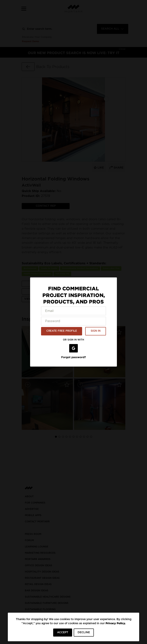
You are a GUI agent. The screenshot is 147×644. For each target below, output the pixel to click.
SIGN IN (96, 331)
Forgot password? (74, 357)
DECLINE (84, 632)
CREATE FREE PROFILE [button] (62, 331)
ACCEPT (63, 632)
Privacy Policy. (116, 623)
